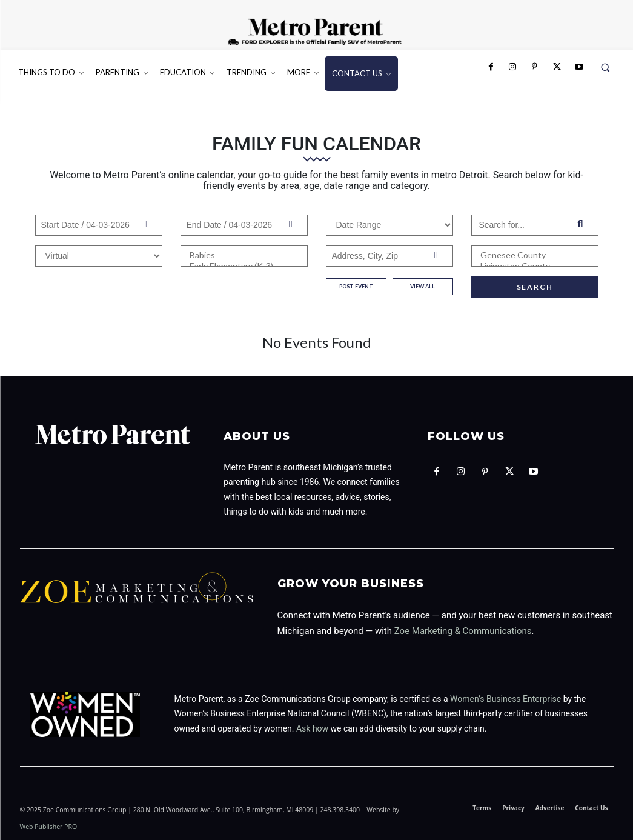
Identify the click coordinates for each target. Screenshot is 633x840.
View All (423, 286)
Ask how (312, 728)
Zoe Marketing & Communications (463, 631)
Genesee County (535, 255)
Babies (244, 255)
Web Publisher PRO (49, 827)
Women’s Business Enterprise (505, 699)
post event (356, 286)
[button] (605, 67)
